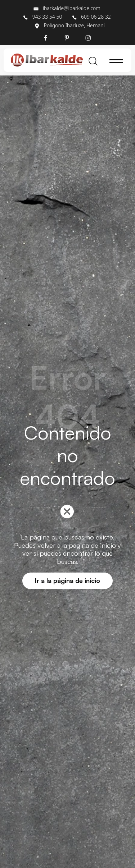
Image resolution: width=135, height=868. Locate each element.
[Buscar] (93, 60)
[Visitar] (46, 37)
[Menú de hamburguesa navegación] (116, 60)
